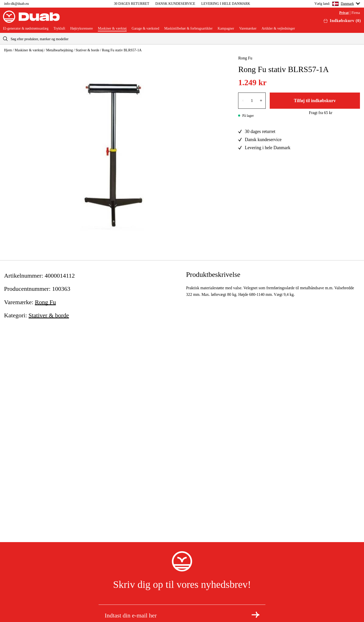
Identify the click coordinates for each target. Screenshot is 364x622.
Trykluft (59, 29)
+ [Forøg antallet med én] (261, 101)
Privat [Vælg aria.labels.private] (344, 13)
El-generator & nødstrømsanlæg (26, 29)
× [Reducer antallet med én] (243, 101)
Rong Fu (245, 58)
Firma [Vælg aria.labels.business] (356, 13)
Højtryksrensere (82, 29)
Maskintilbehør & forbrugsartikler (188, 29)
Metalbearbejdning (59, 50)
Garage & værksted (145, 29)
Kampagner (226, 29)
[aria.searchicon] (5, 39)
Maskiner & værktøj (112, 29)
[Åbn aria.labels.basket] (342, 21)
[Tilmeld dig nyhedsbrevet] (255, 615)
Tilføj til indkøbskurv (315, 101)
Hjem (8, 50)
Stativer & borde (87, 50)
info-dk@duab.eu (16, 4)
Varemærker (248, 29)
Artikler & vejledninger (278, 29)
